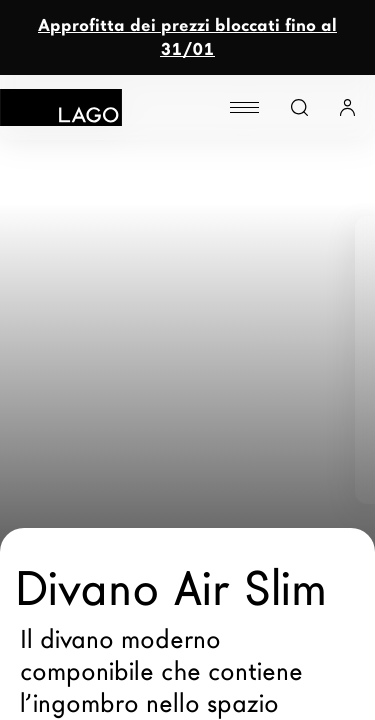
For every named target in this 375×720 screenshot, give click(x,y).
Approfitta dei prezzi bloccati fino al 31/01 (187, 37)
